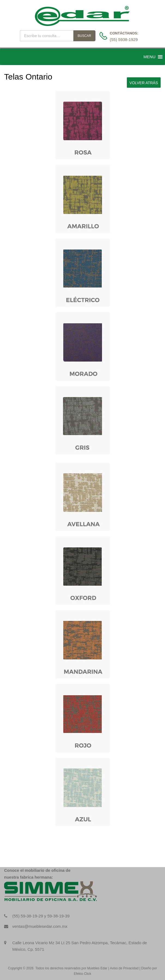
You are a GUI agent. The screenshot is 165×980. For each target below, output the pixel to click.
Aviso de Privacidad (124, 968)
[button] (149, 57)
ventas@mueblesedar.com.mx (40, 926)
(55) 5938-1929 (123, 39)
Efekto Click (82, 974)
